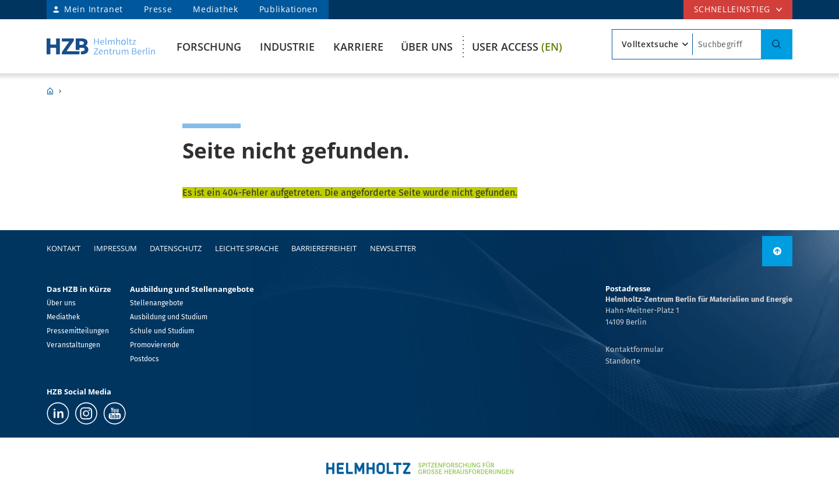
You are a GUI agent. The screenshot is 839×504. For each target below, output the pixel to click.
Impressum (115, 248)
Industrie (287, 47)
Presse (158, 9)
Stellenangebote (157, 303)
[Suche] (777, 44)
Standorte (623, 361)
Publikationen (289, 9)
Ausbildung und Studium (169, 317)
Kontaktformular (634, 349)
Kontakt (64, 248)
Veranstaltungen (73, 345)
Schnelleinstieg (732, 9)
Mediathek (215, 9)
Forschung (209, 47)
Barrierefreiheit (324, 248)
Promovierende (155, 345)
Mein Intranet (94, 9)
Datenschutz (176, 248)
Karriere (358, 47)
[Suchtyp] (652, 44)
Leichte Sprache (247, 248)
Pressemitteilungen (78, 331)
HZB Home (50, 91)
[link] (777, 251)
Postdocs (144, 359)
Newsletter (393, 248)
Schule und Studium (162, 331)
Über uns (427, 47)
